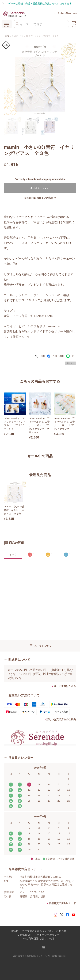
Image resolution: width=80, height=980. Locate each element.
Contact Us (24, 935)
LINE (71, 356)
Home (7, 36)
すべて (13, 554)
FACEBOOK (56, 356)
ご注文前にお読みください (66, 13)
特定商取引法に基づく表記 (39, 939)
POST (40, 356)
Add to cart (40, 188)
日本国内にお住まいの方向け (40, 198)
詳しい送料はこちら (65, 686)
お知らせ (61, 931)
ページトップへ (40, 646)
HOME (15, 931)
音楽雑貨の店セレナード (62, 903)
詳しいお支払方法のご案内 (61, 719)
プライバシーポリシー (47, 935)
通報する (71, 363)
